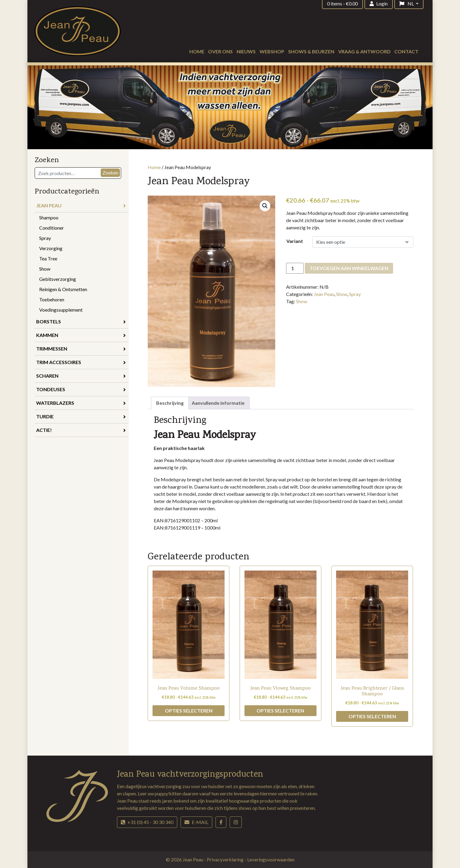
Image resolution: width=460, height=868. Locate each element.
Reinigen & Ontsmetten (63, 289)
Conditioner (52, 228)
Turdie (81, 416)
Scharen (81, 376)
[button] (265, 206)
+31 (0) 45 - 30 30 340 (147, 822)
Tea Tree (48, 258)
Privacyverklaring (226, 859)
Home (197, 51)
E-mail (196, 822)
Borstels (81, 321)
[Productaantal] (295, 268)
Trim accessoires (81, 362)
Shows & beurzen (311, 51)
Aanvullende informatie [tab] (218, 403)
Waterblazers (81, 403)
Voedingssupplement (61, 310)
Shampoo (49, 217)
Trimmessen (81, 349)
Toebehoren (52, 299)
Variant (295, 241)
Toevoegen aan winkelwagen (349, 268)
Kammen (81, 335)
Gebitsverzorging (58, 279)
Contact (406, 51)
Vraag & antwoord (364, 51)
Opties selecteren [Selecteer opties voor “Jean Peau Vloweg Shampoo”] (280, 711)
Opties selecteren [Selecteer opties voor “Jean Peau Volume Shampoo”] (189, 711)
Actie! (81, 430)
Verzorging (51, 248)
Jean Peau (81, 205)
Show (45, 269)
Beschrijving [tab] (170, 403)
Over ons (220, 51)
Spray (45, 238)
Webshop (272, 51)
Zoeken (110, 173)
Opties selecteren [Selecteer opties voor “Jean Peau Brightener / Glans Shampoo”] (372, 716)
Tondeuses (81, 389)
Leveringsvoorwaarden (271, 859)
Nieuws (246, 51)
